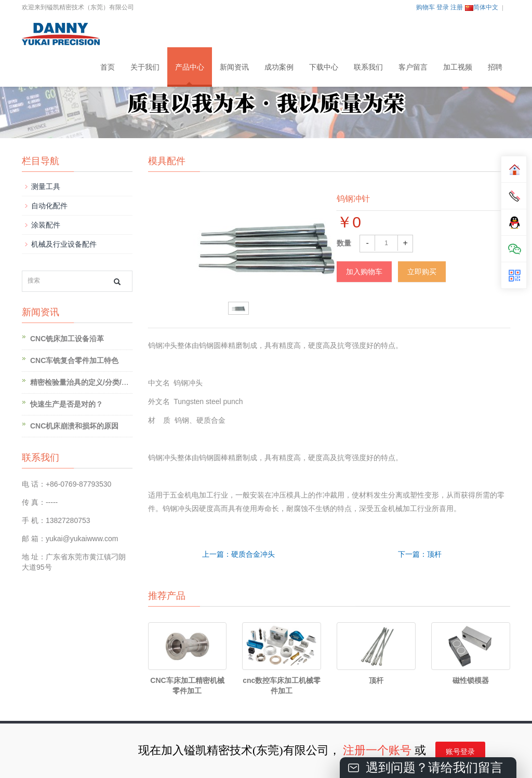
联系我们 (368, 67)
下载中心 (324, 67)
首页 (108, 67)
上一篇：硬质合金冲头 (238, 554)
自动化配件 (49, 206)
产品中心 (190, 67)
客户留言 (413, 67)
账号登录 (460, 752)
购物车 (425, 7)
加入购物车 (364, 272)
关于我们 (145, 67)
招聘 (495, 67)
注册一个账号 (377, 750)
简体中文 (482, 7)
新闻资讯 (234, 67)
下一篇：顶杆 (420, 554)
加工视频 (458, 67)
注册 (457, 7)
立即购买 (422, 272)
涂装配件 (46, 225)
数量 (344, 243)
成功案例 (279, 67)
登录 (443, 7)
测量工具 (46, 186)
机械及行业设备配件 (64, 244)
